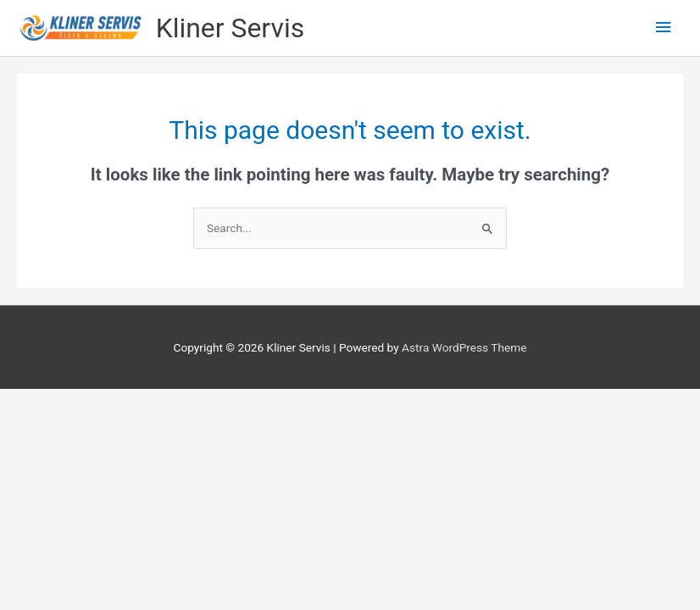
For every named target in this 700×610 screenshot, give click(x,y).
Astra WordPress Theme (464, 347)
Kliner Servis (230, 28)
